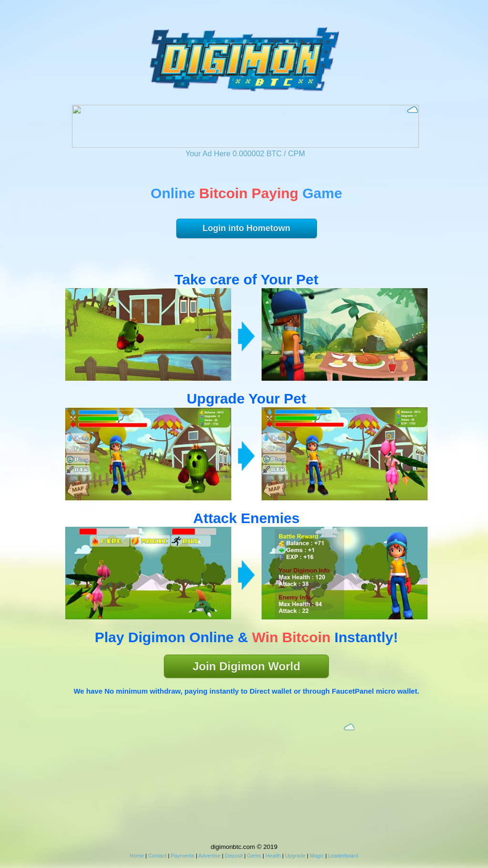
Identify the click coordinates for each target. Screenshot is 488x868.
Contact (157, 856)
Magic (317, 856)
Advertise (209, 856)
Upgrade (295, 856)
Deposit (234, 856)
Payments (182, 856)
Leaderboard (343, 856)
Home (137, 856)
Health (273, 856)
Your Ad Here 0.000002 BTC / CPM (245, 154)
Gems (254, 856)
